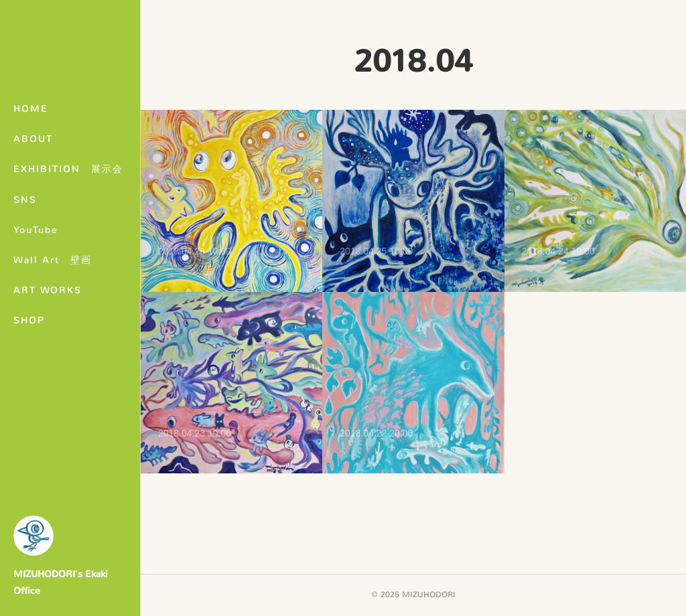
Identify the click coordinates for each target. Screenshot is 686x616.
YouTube (36, 230)
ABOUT (33, 139)
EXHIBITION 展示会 (68, 169)
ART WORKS (48, 290)
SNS (25, 200)
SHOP (29, 320)
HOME (31, 109)
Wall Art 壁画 (53, 260)
